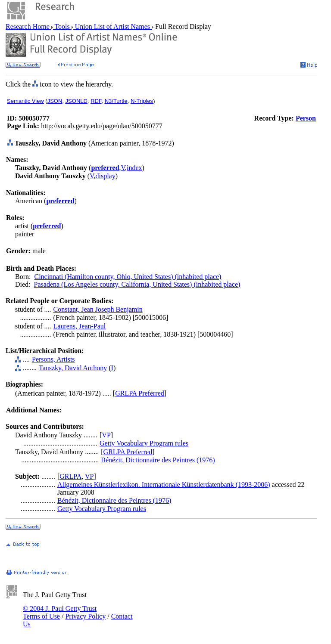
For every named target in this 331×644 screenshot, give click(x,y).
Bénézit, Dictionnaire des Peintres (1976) (158, 460)
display (105, 176)
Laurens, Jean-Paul (80, 326)
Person (306, 118)
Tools (62, 26)
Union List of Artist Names (112, 26)
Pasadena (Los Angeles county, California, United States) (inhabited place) (137, 284)
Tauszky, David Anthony (73, 368)
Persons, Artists (53, 359)
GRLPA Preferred (140, 393)
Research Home (28, 26)
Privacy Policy (85, 616)
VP (106, 435)
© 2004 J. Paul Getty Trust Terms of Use (60, 612)
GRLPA (70, 476)
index (134, 168)
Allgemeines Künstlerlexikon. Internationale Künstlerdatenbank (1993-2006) (164, 485)
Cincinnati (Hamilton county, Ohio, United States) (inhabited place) (128, 277)
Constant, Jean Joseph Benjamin (98, 309)
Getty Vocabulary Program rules (144, 443)
